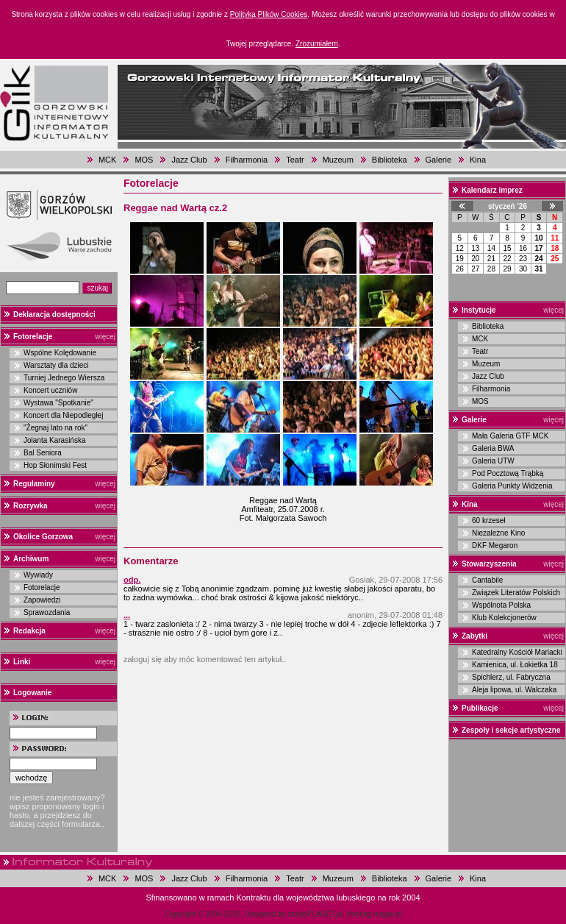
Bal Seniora (43, 453)
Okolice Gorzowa (43, 537)
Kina (478, 160)
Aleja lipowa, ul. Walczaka (514, 690)
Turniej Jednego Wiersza (64, 378)
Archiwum (31, 559)
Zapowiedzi (42, 600)
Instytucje (479, 310)
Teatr (295, 160)
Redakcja (29, 631)
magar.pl (387, 914)
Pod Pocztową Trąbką (508, 473)
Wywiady (38, 575)
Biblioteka (390, 160)
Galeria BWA (493, 448)
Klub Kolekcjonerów (504, 618)
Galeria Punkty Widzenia (512, 486)
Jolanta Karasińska (55, 440)
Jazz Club (189, 160)
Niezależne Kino (498, 533)
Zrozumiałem (317, 44)
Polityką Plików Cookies (269, 14)
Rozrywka (31, 506)
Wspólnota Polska (501, 605)
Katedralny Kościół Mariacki (517, 652)
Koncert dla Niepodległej (63, 415)
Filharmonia (247, 160)
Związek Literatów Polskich (516, 593)
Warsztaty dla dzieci (56, 365)
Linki (22, 662)
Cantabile (487, 580)
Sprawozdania (47, 612)
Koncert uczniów (50, 390)
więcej (105, 337)
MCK (107, 160)
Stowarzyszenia (489, 564)
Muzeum (338, 160)
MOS (144, 160)
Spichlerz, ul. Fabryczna (511, 677)
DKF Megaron (495, 545)
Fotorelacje (33, 337)
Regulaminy (34, 484)
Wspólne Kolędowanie (60, 353)
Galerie (438, 160)
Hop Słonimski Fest (55, 465)
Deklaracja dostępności (54, 314)
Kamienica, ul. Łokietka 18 (515, 665)
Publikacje (480, 708)
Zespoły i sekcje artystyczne (511, 730)
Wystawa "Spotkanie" (58, 403)
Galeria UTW (493, 461)
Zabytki (474, 636)
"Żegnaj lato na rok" (55, 428)
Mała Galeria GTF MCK (510, 436)
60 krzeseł (489, 520)
